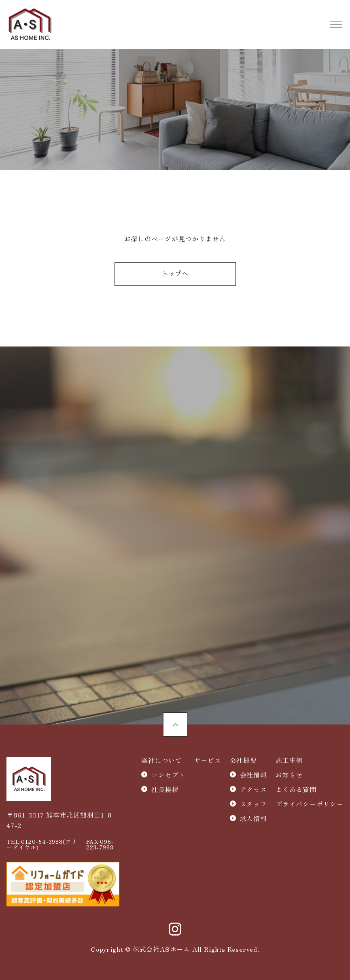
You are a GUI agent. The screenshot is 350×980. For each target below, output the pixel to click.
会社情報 (253, 775)
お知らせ (289, 775)
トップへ (175, 274)
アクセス (253, 789)
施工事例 (289, 760)
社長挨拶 (165, 789)
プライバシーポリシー (310, 804)
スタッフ (253, 804)
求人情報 (253, 818)
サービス (207, 760)
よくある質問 (296, 789)
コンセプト (168, 775)
